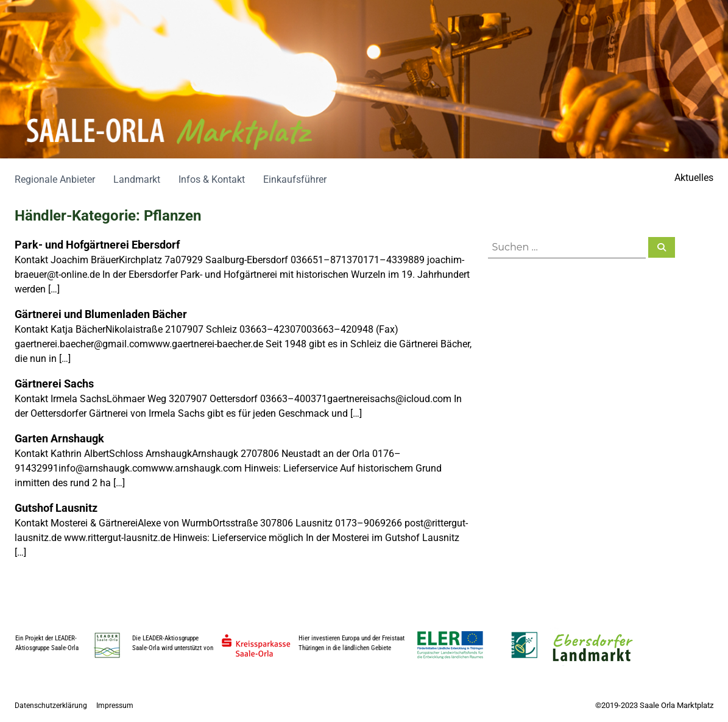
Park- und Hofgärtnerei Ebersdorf (97, 245)
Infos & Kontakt (212, 179)
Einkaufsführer (295, 179)
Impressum (115, 706)
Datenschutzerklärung (51, 706)
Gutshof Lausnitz (56, 508)
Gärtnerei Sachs (54, 384)
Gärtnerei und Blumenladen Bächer (101, 314)
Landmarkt (137, 179)
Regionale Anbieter (55, 179)
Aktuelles (694, 178)
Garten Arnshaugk (59, 438)
